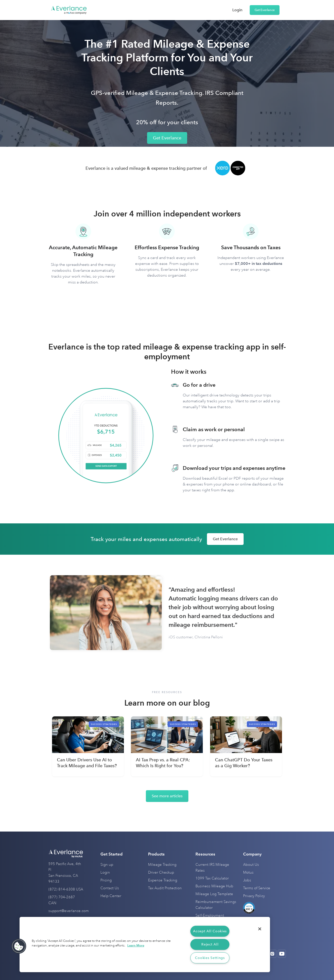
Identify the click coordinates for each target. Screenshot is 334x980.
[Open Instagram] (272, 954)
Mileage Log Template (214, 894)
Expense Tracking (163, 880)
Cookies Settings (210, 958)
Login (237, 10)
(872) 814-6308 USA (66, 889)
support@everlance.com (69, 911)
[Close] (260, 929)
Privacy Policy (254, 896)
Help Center (111, 896)
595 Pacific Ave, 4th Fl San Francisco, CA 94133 (65, 873)
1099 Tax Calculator (212, 878)
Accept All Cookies (210, 931)
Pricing (106, 880)
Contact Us (110, 888)
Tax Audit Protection (165, 888)
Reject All (210, 944)
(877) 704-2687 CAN (62, 900)
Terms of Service (257, 888)
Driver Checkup (161, 873)
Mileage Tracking (162, 865)
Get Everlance (265, 10)
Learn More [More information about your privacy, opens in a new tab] (136, 945)
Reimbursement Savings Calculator (216, 905)
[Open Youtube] (282, 954)
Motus (248, 873)
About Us (251, 865)
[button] (19, 946)
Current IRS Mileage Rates (212, 868)
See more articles (167, 796)
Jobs (247, 880)
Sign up (107, 865)
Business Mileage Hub (214, 886)
